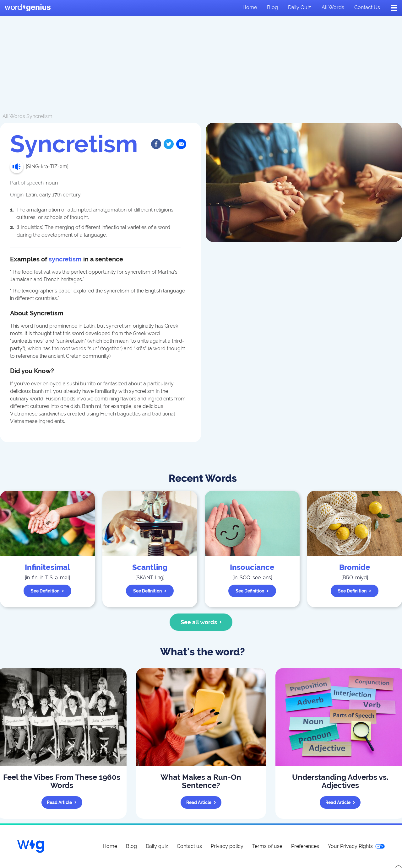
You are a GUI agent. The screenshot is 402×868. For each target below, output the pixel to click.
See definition (47, 591)
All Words (14, 116)
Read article (62, 802)
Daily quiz (299, 7)
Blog (272, 7)
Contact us (367, 7)
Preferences (305, 846)
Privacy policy (227, 846)
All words (333, 7)
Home (250, 7)
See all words (201, 622)
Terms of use (267, 846)
